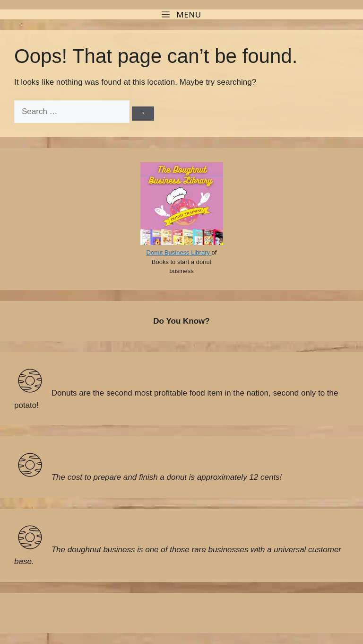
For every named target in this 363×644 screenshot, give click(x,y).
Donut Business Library (179, 252)
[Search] (143, 114)
